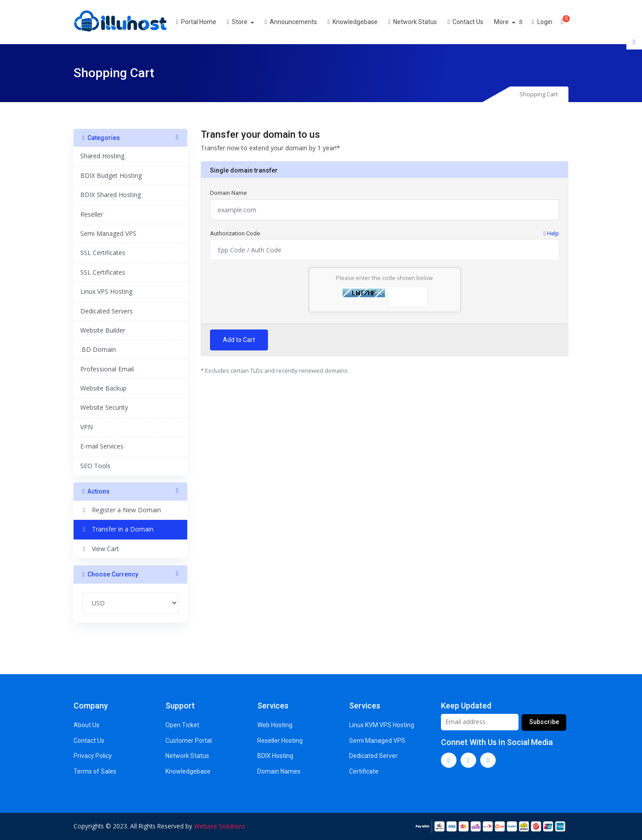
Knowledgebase (363, 22)
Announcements (301, 22)
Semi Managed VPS (108, 233)
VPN (86, 427)
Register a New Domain (121, 510)
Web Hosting (275, 725)
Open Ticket (182, 725)
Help (551, 233)
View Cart (100, 549)
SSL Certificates (103, 253)
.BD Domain (98, 349)
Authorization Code (385, 234)
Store (249, 22)
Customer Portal (189, 741)
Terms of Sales (95, 771)
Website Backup (103, 388)
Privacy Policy (93, 756)
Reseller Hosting (280, 741)
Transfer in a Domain (117, 529)
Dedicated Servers (107, 311)
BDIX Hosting (275, 756)
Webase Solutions (220, 826)
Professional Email (107, 369)
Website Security (104, 407)
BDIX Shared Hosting (111, 195)
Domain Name (228, 193)
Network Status (423, 22)
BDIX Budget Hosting (111, 175)
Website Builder (103, 330)
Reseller (92, 214)
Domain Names (279, 771)
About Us (86, 725)
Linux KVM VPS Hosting (382, 725)
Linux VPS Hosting (106, 291)
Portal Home (207, 22)
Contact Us (476, 22)
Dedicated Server (373, 756)
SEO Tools (95, 466)
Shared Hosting (102, 156)
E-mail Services (102, 446)
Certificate (364, 771)
